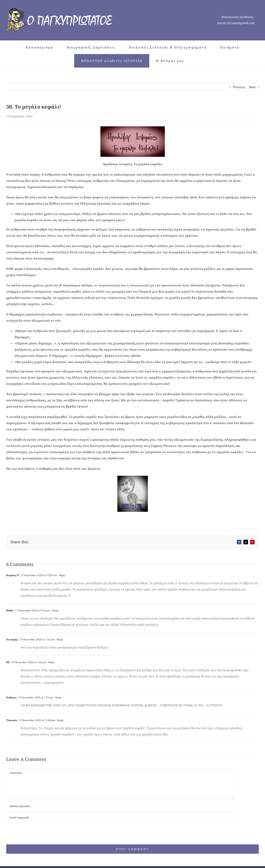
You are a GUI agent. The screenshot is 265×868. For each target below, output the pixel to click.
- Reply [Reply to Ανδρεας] (57, 697)
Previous (239, 87)
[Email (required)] (120, 817)
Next (252, 87)
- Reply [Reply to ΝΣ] (51, 662)
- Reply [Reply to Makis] (54, 610)
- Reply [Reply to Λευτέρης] (59, 639)
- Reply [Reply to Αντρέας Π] (61, 575)
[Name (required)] (120, 806)
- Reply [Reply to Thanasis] (59, 720)
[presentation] (35, 831)
